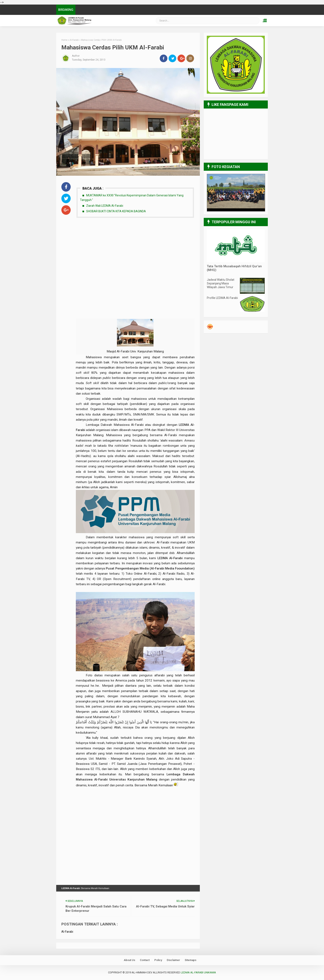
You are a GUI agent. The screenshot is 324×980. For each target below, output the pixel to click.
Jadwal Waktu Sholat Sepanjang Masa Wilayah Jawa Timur (221, 283)
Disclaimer (173, 960)
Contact (145, 960)
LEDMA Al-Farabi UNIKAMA (198, 972)
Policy (158, 960)
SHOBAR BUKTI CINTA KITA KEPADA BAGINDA (116, 211)
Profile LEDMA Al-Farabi (222, 298)
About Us (129, 960)
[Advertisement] (135, 252)
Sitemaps (191, 960)
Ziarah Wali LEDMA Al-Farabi (105, 206)
